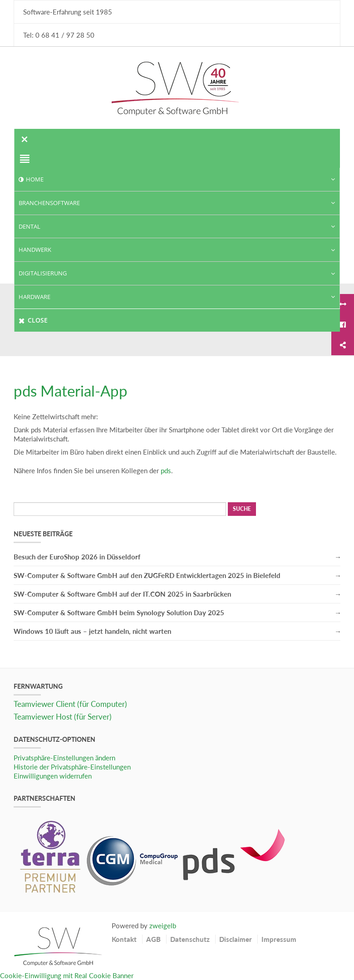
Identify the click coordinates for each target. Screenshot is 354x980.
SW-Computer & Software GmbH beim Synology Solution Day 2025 (119, 612)
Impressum (279, 939)
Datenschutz (190, 939)
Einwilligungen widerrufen (53, 776)
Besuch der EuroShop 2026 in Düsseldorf (77, 557)
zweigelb (163, 926)
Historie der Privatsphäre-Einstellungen (72, 767)
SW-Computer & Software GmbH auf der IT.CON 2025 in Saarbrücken (122, 594)
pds (166, 470)
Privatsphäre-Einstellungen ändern (64, 758)
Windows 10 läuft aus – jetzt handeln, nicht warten (92, 631)
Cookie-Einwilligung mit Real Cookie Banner (67, 975)
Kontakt (124, 939)
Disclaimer (236, 939)
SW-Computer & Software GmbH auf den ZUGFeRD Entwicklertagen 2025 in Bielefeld (147, 575)
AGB (153, 939)
